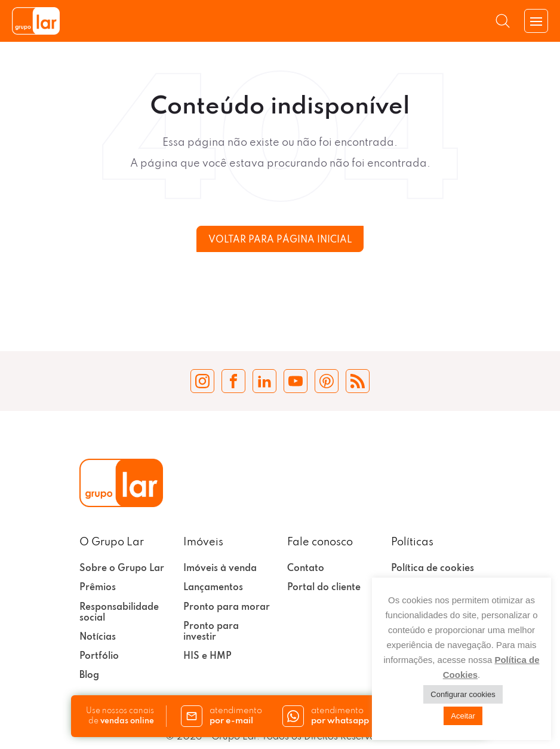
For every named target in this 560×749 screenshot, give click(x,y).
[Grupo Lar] (36, 21)
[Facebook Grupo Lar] (233, 381)
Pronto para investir (211, 632)
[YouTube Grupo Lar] (296, 381)
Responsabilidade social (119, 613)
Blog (89, 676)
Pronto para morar (227, 607)
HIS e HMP (207, 656)
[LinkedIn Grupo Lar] (264, 381)
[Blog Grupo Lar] (358, 381)
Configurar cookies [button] (463, 694)
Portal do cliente (324, 588)
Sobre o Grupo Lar (122, 569)
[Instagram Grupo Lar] (202, 381)
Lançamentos (213, 588)
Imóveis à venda (220, 569)
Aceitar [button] (463, 716)
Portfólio (99, 656)
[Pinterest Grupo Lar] (327, 381)
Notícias (98, 637)
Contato (306, 569)
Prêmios (98, 588)
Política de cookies (433, 569)
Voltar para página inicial (280, 240)
